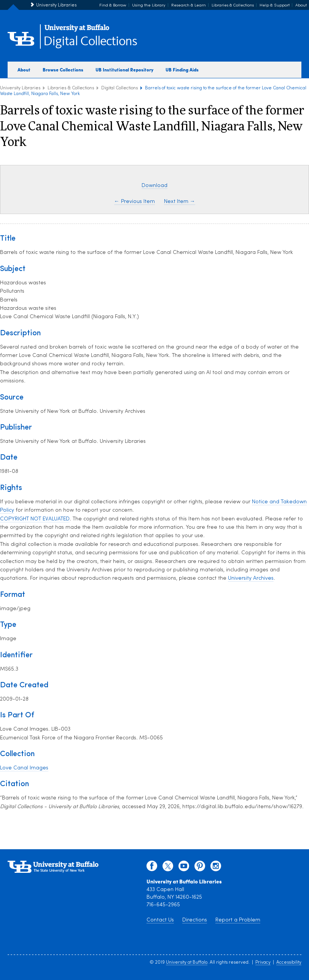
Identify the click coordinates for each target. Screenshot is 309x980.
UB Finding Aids (182, 70)
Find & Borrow (113, 6)
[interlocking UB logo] (77, 31)
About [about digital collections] (24, 70)
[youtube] (184, 868)
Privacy (263, 963)
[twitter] (168, 868)
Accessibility (289, 963)
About (301, 6)
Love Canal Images (24, 768)
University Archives (251, 578)
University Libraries (56, 5)
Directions (195, 920)
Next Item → (180, 202)
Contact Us (160, 920)
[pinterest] (200, 868)
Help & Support (275, 6)
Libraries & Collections (233, 6)
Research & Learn (189, 6)
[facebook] (152, 868)
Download (154, 186)
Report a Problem (238, 920)
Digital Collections (90, 42)
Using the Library (149, 6)
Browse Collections (63, 70)
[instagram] (216, 868)
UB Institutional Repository (124, 70)
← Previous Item (135, 202)
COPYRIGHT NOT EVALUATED (35, 519)
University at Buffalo (187, 963)
